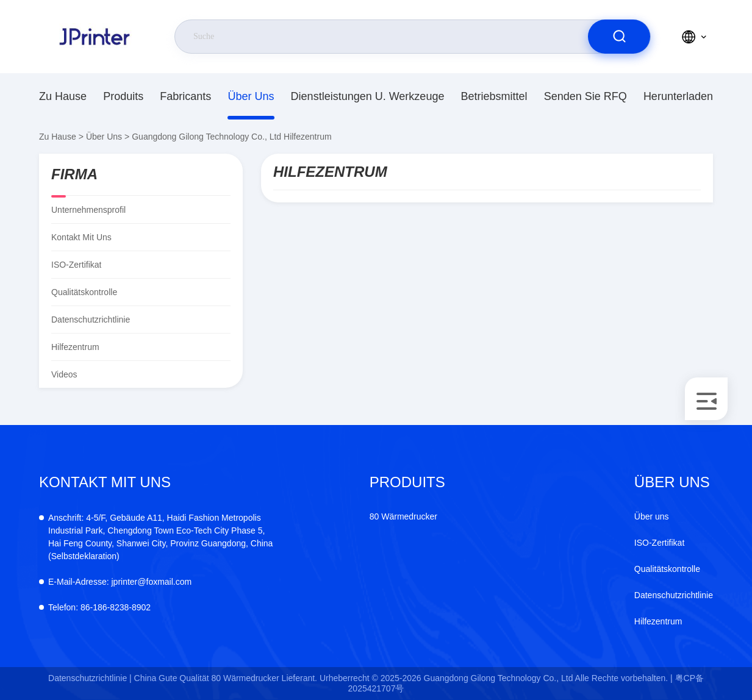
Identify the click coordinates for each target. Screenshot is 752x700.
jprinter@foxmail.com (120, 582)
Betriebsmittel (494, 96)
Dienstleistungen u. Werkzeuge (368, 96)
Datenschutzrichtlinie (91, 320)
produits (123, 96)
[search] (619, 37)
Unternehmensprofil (88, 210)
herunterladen (678, 96)
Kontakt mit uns (81, 237)
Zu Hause (63, 96)
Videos (64, 374)
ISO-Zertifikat (76, 265)
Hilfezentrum (658, 621)
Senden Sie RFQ (585, 96)
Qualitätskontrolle (84, 292)
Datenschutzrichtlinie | (90, 678)
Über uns (251, 96)
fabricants (185, 96)
